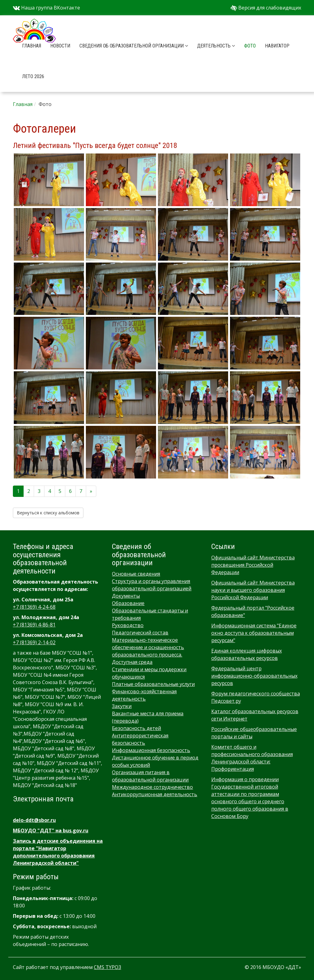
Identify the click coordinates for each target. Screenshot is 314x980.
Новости (60, 46)
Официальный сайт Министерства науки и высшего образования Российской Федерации (253, 590)
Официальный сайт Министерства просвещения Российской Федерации (253, 565)
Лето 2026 (33, 76)
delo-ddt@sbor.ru (34, 820)
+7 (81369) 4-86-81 (34, 625)
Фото (250, 46)
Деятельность (216, 46)
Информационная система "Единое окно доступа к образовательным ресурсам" (254, 633)
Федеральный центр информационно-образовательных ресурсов (254, 676)
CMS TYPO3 (107, 967)
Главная (32, 46)
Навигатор (277, 46)
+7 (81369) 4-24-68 (34, 607)
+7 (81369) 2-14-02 (34, 642)
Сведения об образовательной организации (134, 46)
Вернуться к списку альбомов (48, 513)
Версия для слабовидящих (266, 8)
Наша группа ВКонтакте (46, 8)
